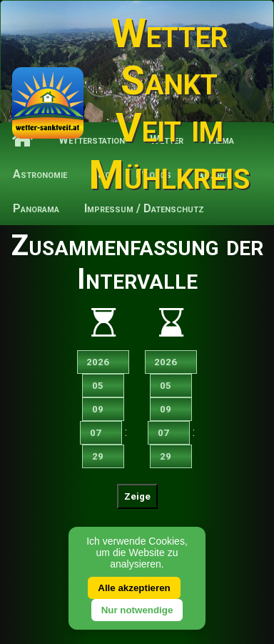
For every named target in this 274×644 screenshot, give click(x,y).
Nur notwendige (137, 610)
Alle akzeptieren (134, 588)
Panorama (36, 208)
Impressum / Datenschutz (144, 208)
